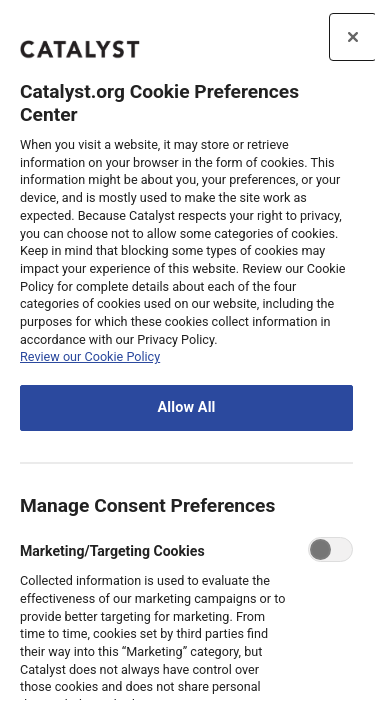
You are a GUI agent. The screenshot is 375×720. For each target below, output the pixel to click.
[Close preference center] (353, 37)
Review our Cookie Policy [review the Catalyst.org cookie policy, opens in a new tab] (90, 356)
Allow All (186, 407)
